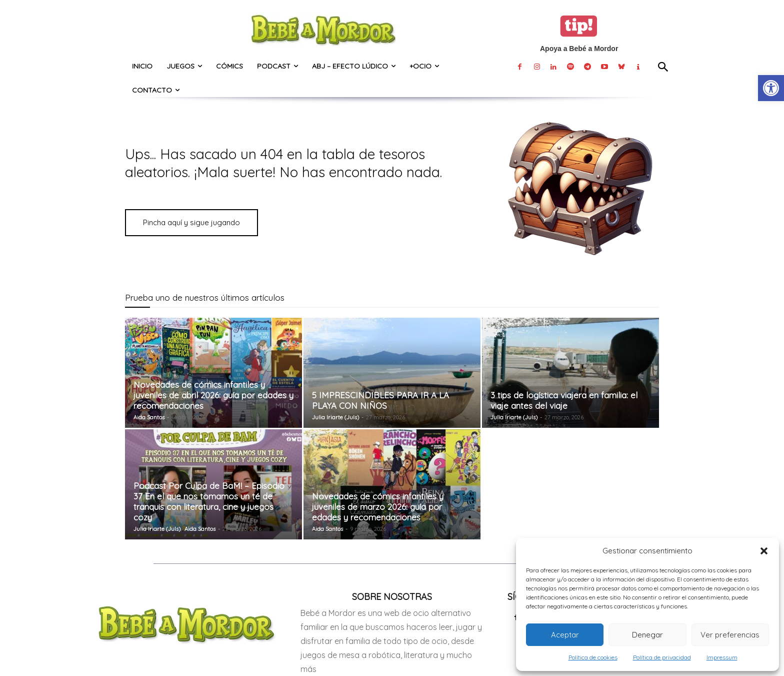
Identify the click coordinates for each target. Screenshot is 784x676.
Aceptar (565, 635)
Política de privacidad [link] (662, 657)
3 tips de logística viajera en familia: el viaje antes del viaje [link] (564, 400)
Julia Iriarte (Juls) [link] (335, 417)
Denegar (647, 635)
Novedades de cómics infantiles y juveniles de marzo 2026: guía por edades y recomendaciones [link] (378, 507)
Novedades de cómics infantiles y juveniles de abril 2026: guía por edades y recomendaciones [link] (213, 395)
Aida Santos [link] (149, 417)
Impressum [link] (722, 657)
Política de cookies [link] (593, 657)
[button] (764, 551)
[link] (771, 88)
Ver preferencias (730, 635)
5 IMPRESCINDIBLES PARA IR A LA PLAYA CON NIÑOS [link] (380, 400)
